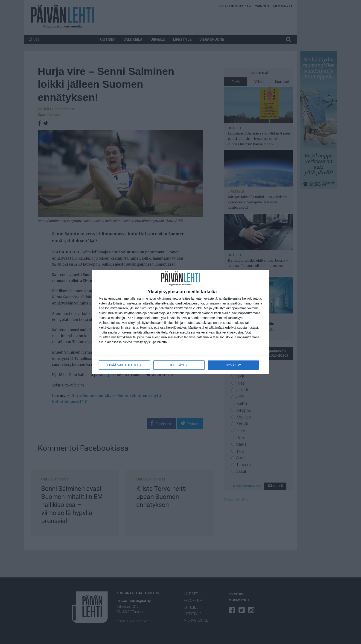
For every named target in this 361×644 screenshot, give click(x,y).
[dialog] (180, 322)
